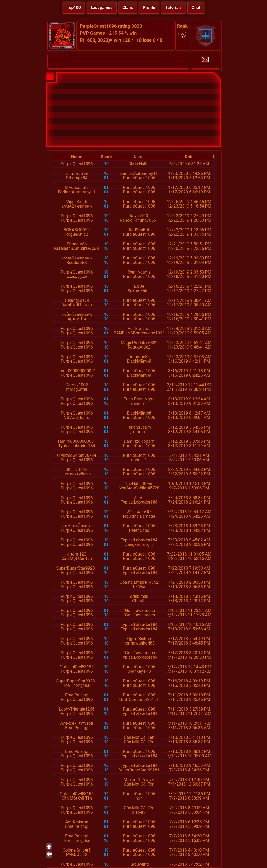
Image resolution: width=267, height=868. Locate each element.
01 (106, 178)
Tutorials (173, 7)
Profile (149, 7)
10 (106, 164)
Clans (128, 7)
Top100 (74, 7)
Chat (196, 7)
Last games (102, 7)
